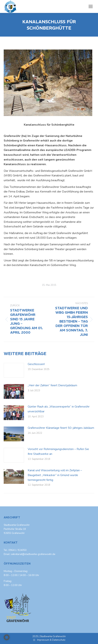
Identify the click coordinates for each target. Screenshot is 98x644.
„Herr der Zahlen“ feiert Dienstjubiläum (52, 385)
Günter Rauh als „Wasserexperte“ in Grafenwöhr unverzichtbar (59, 409)
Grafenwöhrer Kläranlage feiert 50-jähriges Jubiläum (61, 428)
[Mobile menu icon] (91, 6)
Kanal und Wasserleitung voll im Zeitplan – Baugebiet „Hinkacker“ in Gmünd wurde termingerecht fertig (55, 475)
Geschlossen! (36, 364)
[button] (7, 637)
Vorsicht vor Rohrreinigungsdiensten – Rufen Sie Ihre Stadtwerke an (58, 452)
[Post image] (14, 370)
